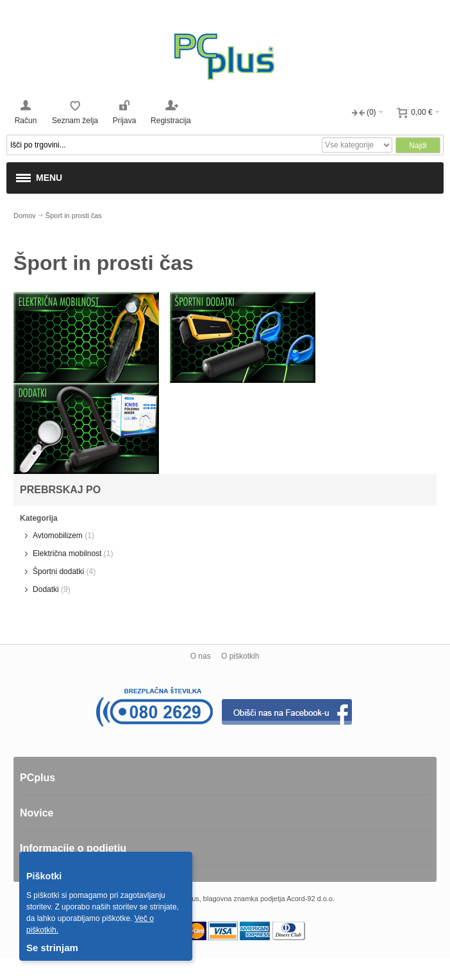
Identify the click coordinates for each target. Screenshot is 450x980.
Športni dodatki (58, 571)
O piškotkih (240, 656)
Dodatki (46, 589)
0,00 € (421, 112)
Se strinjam (52, 948)
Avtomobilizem (58, 536)
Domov (25, 215)
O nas (201, 656)
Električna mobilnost (67, 553)
